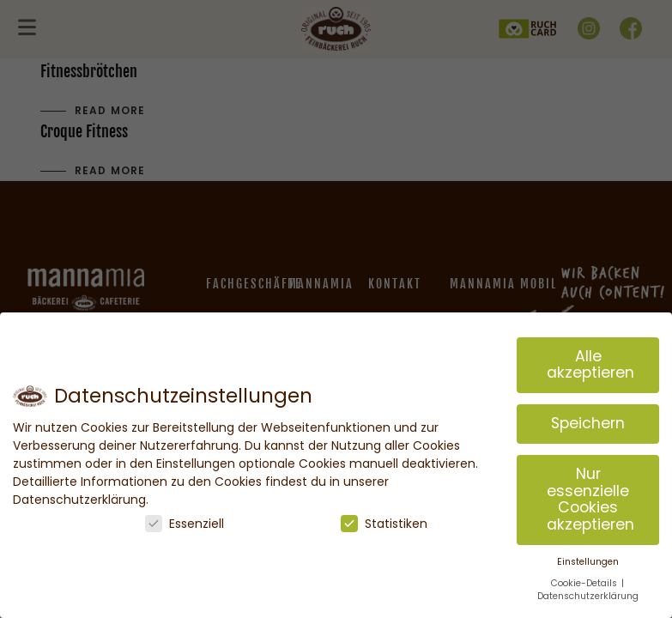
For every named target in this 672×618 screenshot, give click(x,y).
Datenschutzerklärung (588, 596)
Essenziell (185, 524)
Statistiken (384, 524)
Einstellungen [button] (588, 562)
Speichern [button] (588, 423)
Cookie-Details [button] (585, 583)
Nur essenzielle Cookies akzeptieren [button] (590, 499)
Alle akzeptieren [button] (590, 365)
